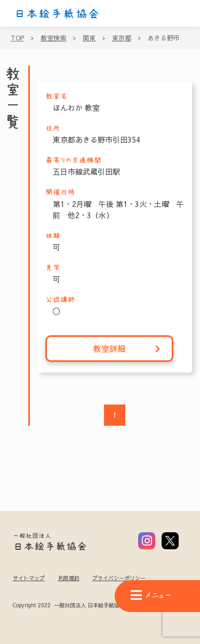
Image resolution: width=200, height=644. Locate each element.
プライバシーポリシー (119, 578)
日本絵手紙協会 (57, 14)
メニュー (151, 595)
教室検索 (53, 38)
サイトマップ (29, 578)
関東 (89, 38)
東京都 (122, 38)
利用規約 (69, 578)
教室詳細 (127, 349)
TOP (17, 38)
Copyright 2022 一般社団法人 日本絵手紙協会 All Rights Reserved (95, 606)
